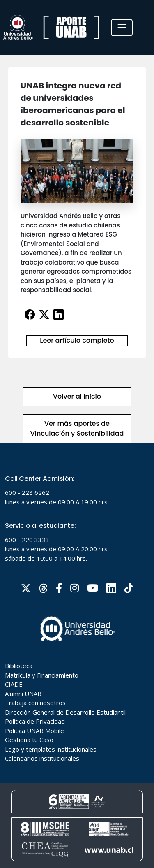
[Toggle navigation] (122, 28)
